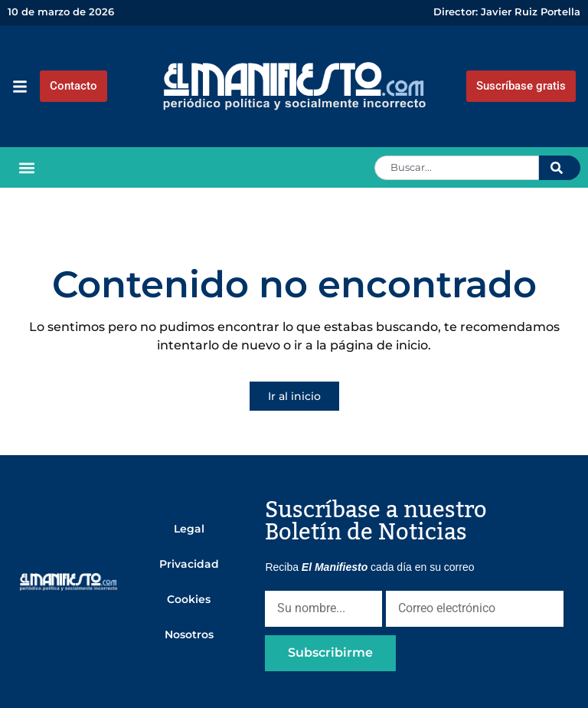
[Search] (560, 168)
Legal (189, 529)
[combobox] (457, 168)
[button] (27, 167)
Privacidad (189, 564)
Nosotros (189, 634)
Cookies (189, 599)
